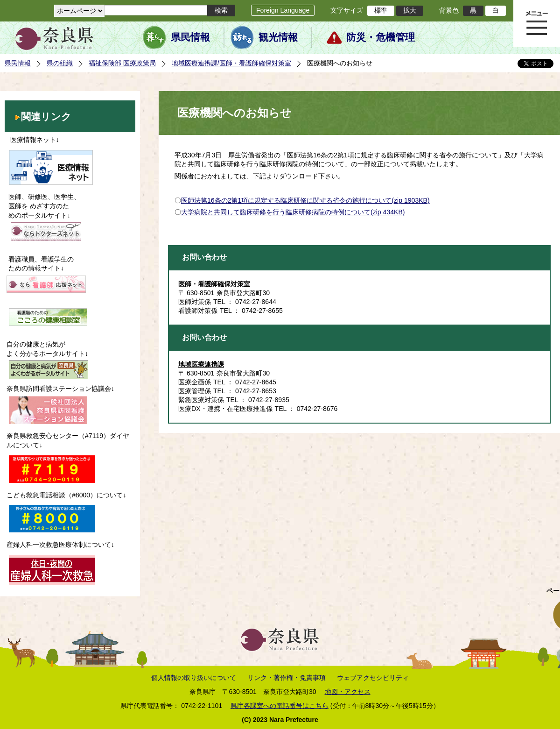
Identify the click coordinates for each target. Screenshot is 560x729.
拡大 (410, 10)
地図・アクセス (348, 692)
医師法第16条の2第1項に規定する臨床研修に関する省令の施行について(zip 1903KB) (305, 200)
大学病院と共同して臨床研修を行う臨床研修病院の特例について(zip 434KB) (293, 212)
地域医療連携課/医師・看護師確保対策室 (231, 63)
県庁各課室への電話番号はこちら (280, 706)
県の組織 (60, 63)
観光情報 (278, 37)
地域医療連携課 (201, 364)
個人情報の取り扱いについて (194, 678)
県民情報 (190, 37)
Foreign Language (283, 10)
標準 (381, 10)
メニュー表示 (537, 23)
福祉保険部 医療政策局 (122, 63)
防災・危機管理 (381, 37)
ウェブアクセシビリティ (373, 678)
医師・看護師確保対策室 (214, 284)
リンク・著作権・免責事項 (287, 678)
